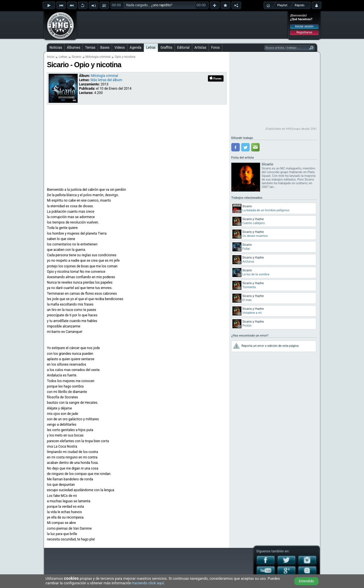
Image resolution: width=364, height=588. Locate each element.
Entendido (307, 581)
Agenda (136, 48)
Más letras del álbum (106, 80)
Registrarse (304, 32)
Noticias (56, 48)
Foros (215, 48)
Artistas (200, 48)
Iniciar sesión (304, 26)
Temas (90, 48)
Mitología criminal (98, 57)
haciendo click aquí (148, 583)
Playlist (282, 5)
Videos (120, 48)
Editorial (183, 48)
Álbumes (74, 48)
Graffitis (166, 48)
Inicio (51, 57)
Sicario (76, 57)
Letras (151, 48)
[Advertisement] (182, 25)
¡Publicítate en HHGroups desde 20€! (291, 129)
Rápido (299, 5)
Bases (105, 48)
